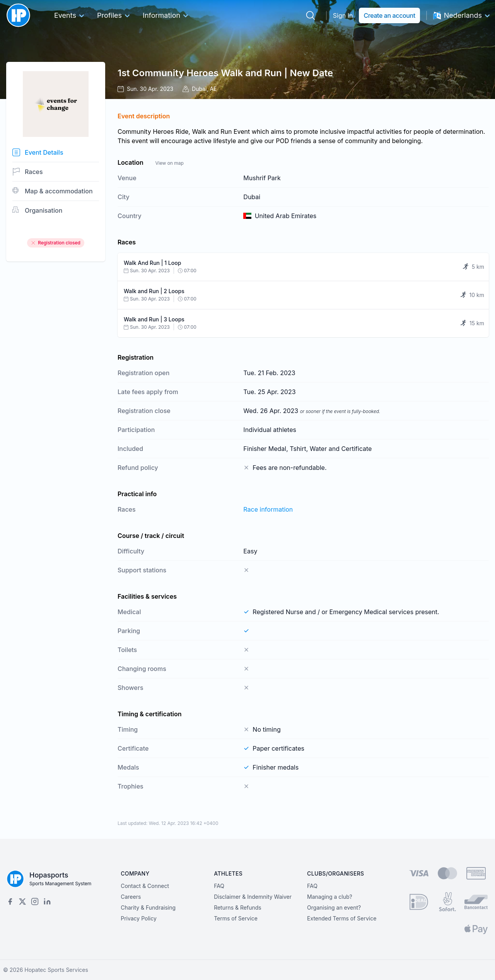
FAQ (219, 886)
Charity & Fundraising (148, 907)
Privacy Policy (139, 918)
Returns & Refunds (238, 907)
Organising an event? (334, 907)
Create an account (389, 15)
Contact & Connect (145, 886)
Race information (268, 509)
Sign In (343, 15)
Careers (131, 897)
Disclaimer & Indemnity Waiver (253, 897)
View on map (169, 163)
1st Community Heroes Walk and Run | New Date (225, 73)
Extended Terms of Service (342, 918)
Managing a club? (330, 897)
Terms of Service (236, 918)
